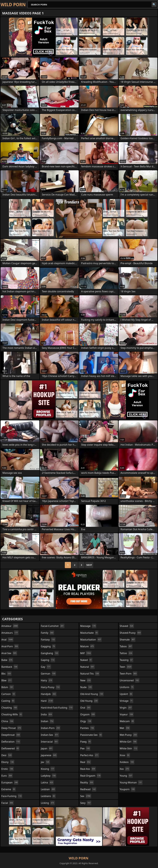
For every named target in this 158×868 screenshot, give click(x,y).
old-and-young (92, 694)
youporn (128, 789)
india (47, 714)
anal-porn (10, 646)
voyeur (127, 714)
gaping (48, 660)
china (8, 721)
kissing (48, 769)
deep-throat (11, 728)
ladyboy (49, 776)
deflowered (10, 748)
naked (86, 660)
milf (86, 653)
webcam (127, 721)
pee (85, 748)
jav (45, 762)
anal (7, 640)
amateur (10, 626)
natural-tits (90, 674)
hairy (47, 680)
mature (87, 646)
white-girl (128, 742)
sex (86, 796)
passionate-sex (91, 735)
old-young (89, 701)
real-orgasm (91, 776)
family (48, 633)
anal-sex (9, 653)
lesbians (48, 796)
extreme (9, 789)
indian (48, 721)
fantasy (48, 640)
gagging (48, 646)
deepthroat (11, 735)
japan (47, 748)
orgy (86, 721)
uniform (127, 687)
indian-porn (51, 728)
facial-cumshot (53, 626)
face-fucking (12, 796)
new (86, 680)
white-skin (129, 748)
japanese (49, 755)
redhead (88, 789)
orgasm (88, 714)
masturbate (89, 633)
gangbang (50, 653)
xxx (125, 769)
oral (86, 708)
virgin (126, 708)
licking (48, 803)
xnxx (125, 755)
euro (7, 776)
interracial (50, 742)
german (49, 674)
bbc (6, 674)
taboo (126, 646)
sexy (86, 803)
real (86, 762)
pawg (86, 742)
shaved (127, 626)
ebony (8, 762)
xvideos (127, 762)
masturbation (91, 640)
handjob (49, 694)
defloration (11, 742)
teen (126, 667)
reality (87, 782)
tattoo (126, 653)
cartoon (8, 694)
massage (88, 626)
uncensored (130, 680)
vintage (127, 701)
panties (87, 728)
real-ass (88, 769)
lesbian (48, 789)
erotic (8, 769)
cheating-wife (12, 714)
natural (87, 667)
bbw (7, 680)
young (126, 776)
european (10, 782)
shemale (128, 640)
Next (89, 565)
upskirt (126, 694)
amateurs (10, 633)
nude (86, 687)
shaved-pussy (131, 633)
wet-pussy (129, 735)
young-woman (131, 782)
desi (7, 755)
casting (8, 701)
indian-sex (50, 735)
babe (7, 660)
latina (47, 782)
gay (46, 667)
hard (47, 701)
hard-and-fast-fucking (57, 708)
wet (125, 728)
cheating (9, 708)
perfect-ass (90, 755)
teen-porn (129, 674)
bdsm (8, 687)
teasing (127, 660)
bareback (10, 667)
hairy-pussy (51, 687)
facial (8, 803)
